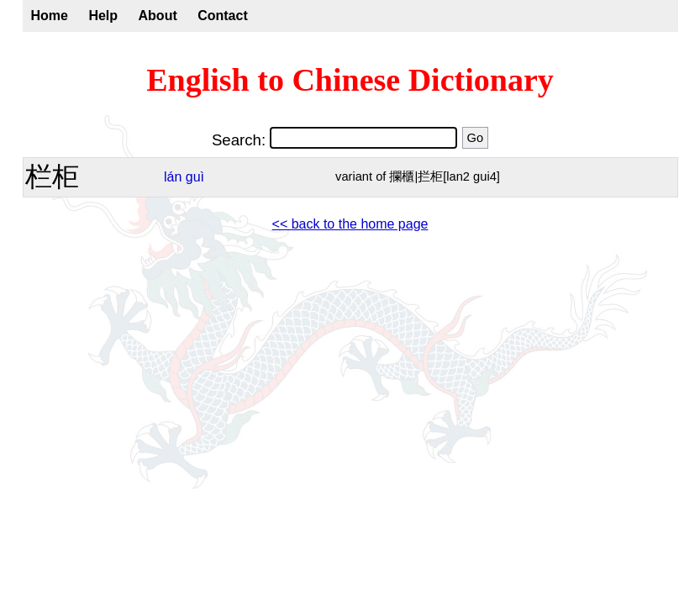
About (158, 16)
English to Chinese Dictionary (350, 80)
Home (50, 16)
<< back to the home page (350, 224)
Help (103, 16)
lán (173, 177)
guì (195, 177)
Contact (223, 16)
